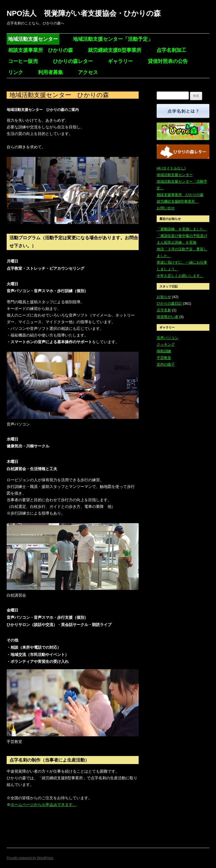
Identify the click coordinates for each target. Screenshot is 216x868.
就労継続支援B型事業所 (115, 50)
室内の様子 (166, 364)
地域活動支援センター (33, 39)
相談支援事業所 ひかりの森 (40, 50)
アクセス (88, 72)
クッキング (166, 344)
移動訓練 (164, 351)
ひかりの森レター (73, 61)
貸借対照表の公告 (168, 61)
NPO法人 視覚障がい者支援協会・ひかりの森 (84, 13)
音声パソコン (167, 338)
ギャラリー (120, 61)
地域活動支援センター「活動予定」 (113, 39)
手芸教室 (164, 358)
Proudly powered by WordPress (30, 858)
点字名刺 (164, 310)
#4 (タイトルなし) (171, 168)
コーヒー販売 (23, 61)
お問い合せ (166, 208)
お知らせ (164, 297)
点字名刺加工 (171, 50)
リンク (16, 72)
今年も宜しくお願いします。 (180, 276)
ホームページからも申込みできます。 (44, 805)
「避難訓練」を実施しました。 (182, 229)
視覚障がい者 (167, 317)
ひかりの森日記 (169, 303)
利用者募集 (50, 72)
